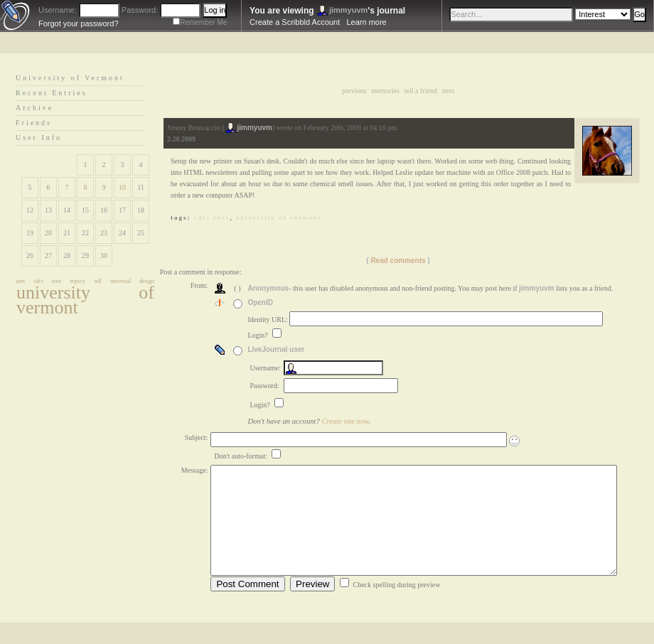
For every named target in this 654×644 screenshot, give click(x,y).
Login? (258, 335)
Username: (58, 10)
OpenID (260, 302)
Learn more (366, 22)
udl (98, 281)
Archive (34, 108)
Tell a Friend (421, 91)
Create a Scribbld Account (295, 22)
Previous (354, 91)
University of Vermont (70, 78)
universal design (132, 281)
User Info (39, 138)
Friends (34, 123)
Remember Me (203, 22)
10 (122, 187)
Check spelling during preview (396, 606)
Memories (385, 91)
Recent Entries (52, 93)
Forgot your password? (79, 23)
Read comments (398, 261)
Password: (140, 10)
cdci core (47, 281)
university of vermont (85, 300)
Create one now (345, 421)
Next (448, 91)
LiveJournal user (276, 349)
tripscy (77, 281)
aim (21, 281)
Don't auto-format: (241, 456)
